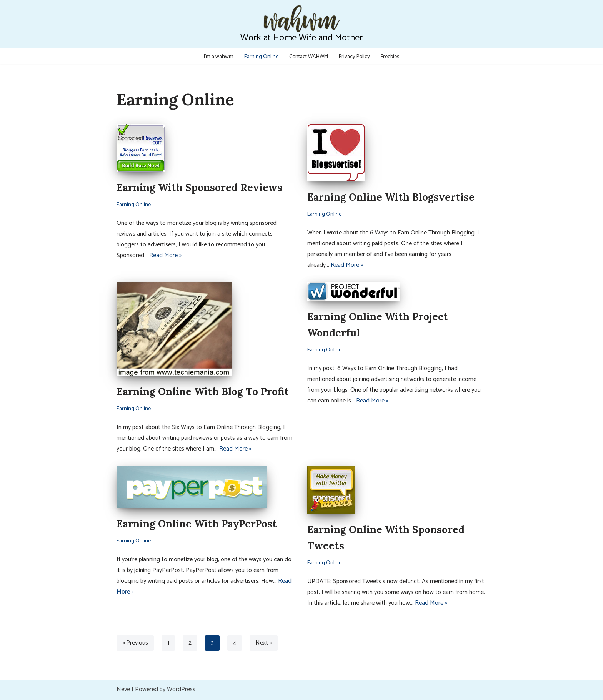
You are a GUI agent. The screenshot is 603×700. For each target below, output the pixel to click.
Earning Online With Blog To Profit (203, 392)
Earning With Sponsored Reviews (199, 187)
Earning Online (260, 56)
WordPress (181, 690)
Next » (264, 643)
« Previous (135, 643)
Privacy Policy (355, 56)
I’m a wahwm (218, 56)
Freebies (391, 56)
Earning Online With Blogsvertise (391, 197)
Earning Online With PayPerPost (197, 524)
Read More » (165, 255)
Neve (123, 690)
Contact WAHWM (308, 56)
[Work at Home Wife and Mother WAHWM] (301, 24)
